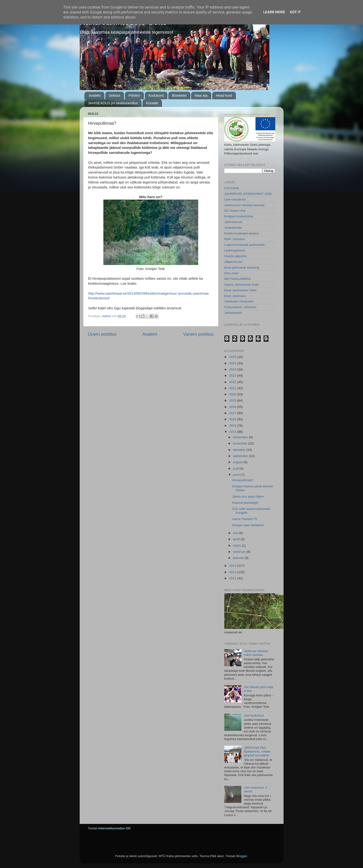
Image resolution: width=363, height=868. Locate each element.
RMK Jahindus (235, 239)
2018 (233, 407)
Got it (295, 12)
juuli (236, 468)
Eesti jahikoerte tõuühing (242, 267)
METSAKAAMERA (238, 279)
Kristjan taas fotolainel (248, 525)
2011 (233, 578)
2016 (233, 419)
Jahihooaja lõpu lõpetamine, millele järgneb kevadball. (257, 751)
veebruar (240, 552)
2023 (233, 376)
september (241, 456)
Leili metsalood (235, 199)
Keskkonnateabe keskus (242, 233)
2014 (233, 432)
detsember (241, 437)
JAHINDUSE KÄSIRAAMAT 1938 (248, 194)
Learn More (274, 12)
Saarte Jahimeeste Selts (242, 285)
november (241, 443)
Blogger (242, 856)
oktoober (240, 450)
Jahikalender (233, 228)
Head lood (224, 95)
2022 (233, 382)
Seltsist (115, 95)
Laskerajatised (235, 250)
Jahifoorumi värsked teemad (244, 205)
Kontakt (152, 103)
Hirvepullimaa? (243, 480)
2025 (233, 363)
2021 (233, 388)
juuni (237, 475)
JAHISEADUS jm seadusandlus (113, 103)
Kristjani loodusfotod (239, 216)
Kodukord (156, 95)
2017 (233, 413)
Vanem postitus (198, 334)
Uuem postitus (102, 334)
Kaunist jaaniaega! (245, 503)
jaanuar (239, 558)
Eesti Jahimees (235, 296)
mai (236, 533)
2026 (233, 357)
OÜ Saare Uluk (235, 211)
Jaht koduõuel (254, 715)
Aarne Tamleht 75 (245, 519)
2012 (233, 572)
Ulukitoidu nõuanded (239, 301)
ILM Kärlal (232, 188)
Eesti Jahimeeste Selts (241, 290)
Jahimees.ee (233, 222)
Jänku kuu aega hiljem (248, 496)
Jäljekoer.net (233, 262)
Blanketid (179, 95)
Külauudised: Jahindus (240, 307)
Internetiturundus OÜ (115, 828)
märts (238, 546)
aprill (237, 539)
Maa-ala (201, 95)
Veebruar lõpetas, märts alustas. (256, 653)
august (238, 462)
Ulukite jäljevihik (236, 256)
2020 (233, 394)
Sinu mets (231, 273)
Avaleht (95, 95)
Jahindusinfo (233, 313)
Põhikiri (134, 95)
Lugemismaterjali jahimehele (245, 245)
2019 (233, 400)
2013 (233, 566)
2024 (233, 369)
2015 (233, 426)
